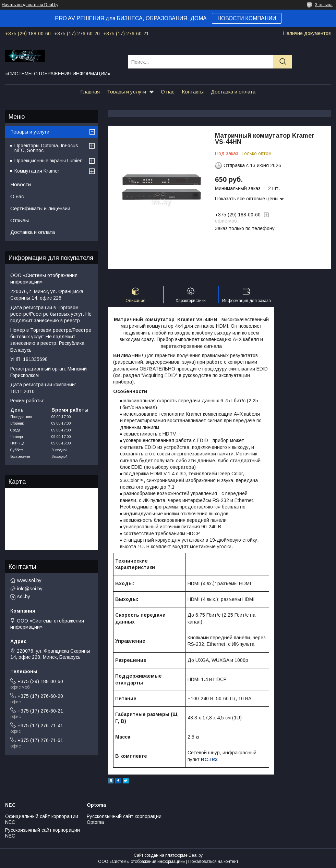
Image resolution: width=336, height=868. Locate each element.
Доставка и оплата (233, 92)
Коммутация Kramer (37, 171)
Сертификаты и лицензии (40, 208)
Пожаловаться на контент (213, 861)
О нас (168, 92)
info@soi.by (30, 589)
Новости (21, 184)
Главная (90, 92)
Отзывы (20, 220)
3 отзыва (324, 5)
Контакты (193, 92)
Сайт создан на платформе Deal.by (168, 855)
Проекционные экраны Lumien (49, 161)
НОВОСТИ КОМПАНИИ (247, 18)
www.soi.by (29, 580)
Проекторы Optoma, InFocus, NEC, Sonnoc (47, 148)
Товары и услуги (127, 92)
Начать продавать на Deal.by (30, 5)
